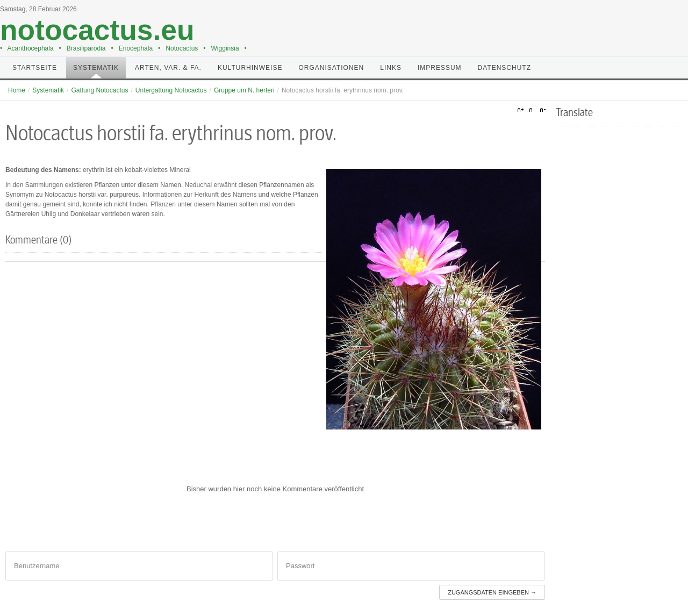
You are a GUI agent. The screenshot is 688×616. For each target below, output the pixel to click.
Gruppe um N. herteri (244, 90)
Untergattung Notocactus (171, 90)
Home (17, 90)
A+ (522, 110)
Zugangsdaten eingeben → (492, 592)
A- (541, 110)
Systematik (48, 90)
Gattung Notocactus (99, 90)
